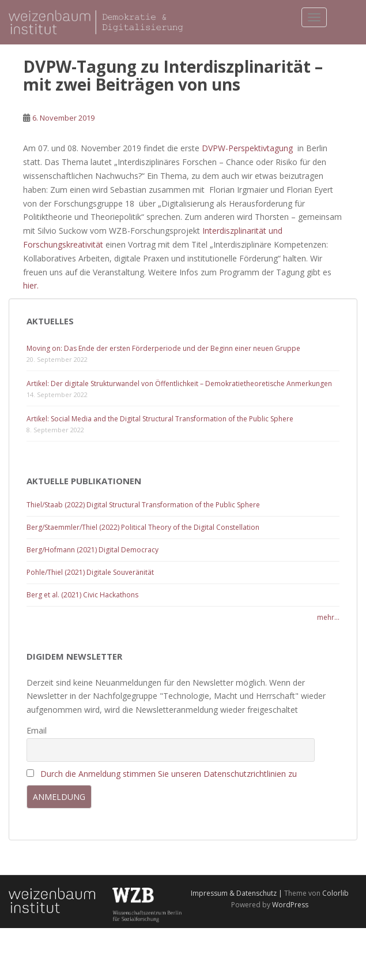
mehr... (328, 617)
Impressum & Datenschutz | (237, 893)
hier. (31, 285)
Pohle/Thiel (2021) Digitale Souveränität (90, 572)
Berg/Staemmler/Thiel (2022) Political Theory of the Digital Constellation (143, 527)
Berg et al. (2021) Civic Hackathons (82, 595)
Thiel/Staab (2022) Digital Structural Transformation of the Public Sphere (143, 505)
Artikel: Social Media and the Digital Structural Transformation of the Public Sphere (160, 419)
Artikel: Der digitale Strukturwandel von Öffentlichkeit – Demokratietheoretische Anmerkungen (179, 384)
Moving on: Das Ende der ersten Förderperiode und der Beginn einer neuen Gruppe (163, 348)
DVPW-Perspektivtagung (247, 148)
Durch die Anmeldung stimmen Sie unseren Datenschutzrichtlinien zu (169, 774)
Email (37, 730)
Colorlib (335, 893)
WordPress (290, 905)
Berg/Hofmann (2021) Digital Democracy (93, 550)
